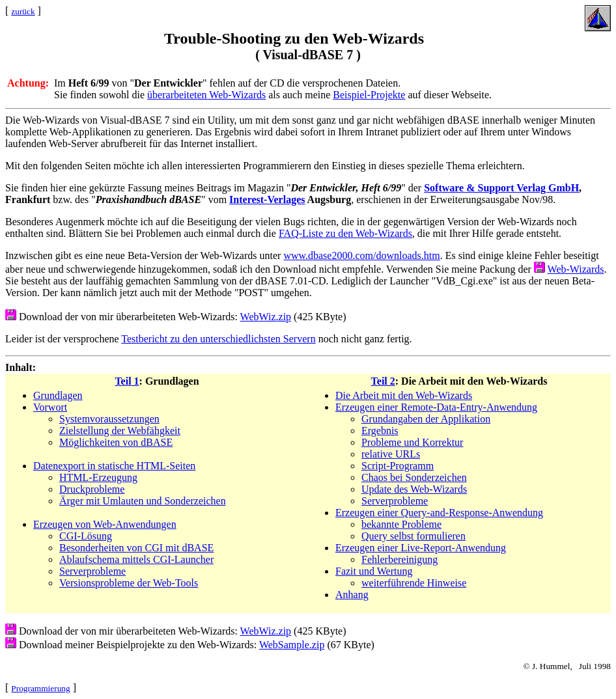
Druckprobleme (92, 489)
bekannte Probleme (401, 524)
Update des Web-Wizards (414, 489)
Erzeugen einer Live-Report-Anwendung (421, 548)
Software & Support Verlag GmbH (501, 188)
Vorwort (50, 407)
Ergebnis (380, 431)
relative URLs (391, 454)
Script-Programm (398, 466)
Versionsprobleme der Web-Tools (129, 583)
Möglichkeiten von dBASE (116, 442)
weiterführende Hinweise (414, 583)
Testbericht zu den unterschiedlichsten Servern (218, 339)
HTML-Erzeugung (98, 477)
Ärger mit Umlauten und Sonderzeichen (143, 501)
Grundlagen (58, 395)
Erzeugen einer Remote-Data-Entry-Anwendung (436, 407)
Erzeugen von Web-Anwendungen (105, 524)
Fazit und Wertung (374, 571)
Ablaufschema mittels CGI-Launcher (136, 559)
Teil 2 (383, 381)
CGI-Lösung (86, 536)
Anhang (352, 595)
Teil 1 (127, 381)
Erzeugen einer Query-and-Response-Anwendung (439, 513)
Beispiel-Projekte (369, 95)
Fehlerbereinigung (399, 559)
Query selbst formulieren (413, 536)
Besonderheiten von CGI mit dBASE (136, 548)
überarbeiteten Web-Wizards (206, 95)
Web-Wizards (576, 269)
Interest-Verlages (267, 199)
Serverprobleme (92, 571)
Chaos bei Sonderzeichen (414, 477)
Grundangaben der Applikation (426, 419)
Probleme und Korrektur (412, 442)
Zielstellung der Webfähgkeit (120, 431)
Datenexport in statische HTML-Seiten (114, 466)
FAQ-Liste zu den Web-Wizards (345, 233)
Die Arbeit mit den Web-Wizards (404, 395)
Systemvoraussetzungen (109, 419)
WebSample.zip (292, 645)
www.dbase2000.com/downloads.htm (361, 255)
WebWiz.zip (266, 317)
